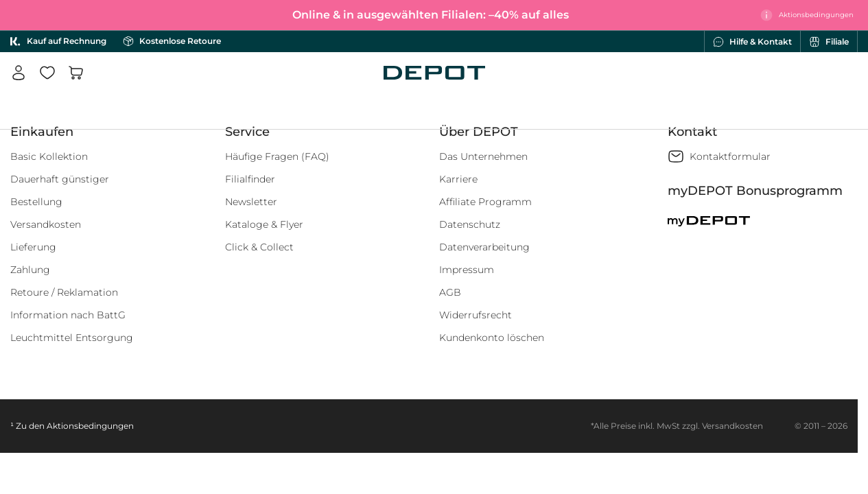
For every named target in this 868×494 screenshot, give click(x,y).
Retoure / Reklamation (64, 292)
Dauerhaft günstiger (60, 179)
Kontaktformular (730, 156)
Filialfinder (250, 179)
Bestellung (36, 202)
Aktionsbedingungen (90, 426)
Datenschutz (470, 224)
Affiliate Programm (485, 202)
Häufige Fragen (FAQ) (277, 156)
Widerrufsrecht (476, 315)
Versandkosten (46, 224)
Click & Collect (259, 247)
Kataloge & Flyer (264, 224)
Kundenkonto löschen (492, 338)
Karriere (458, 179)
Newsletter (251, 202)
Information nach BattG (68, 315)
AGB (450, 292)
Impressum (467, 270)
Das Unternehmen (483, 156)
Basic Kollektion (49, 156)
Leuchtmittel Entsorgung (72, 338)
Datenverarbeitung (484, 247)
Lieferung (33, 247)
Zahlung (30, 270)
